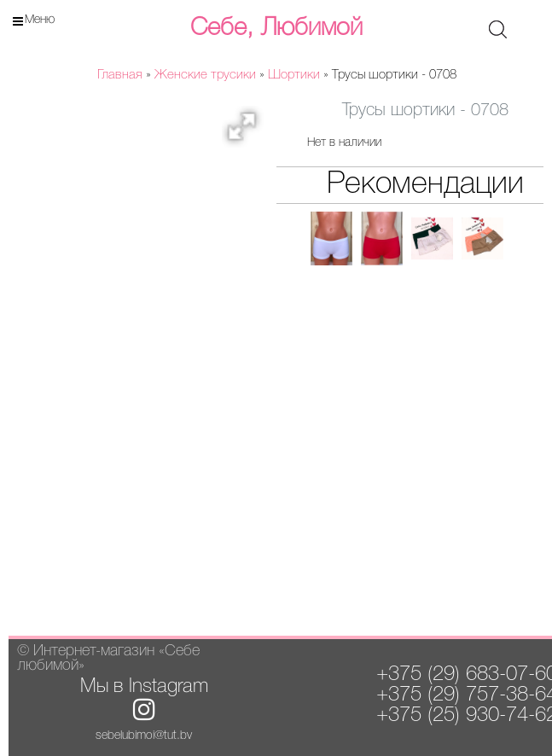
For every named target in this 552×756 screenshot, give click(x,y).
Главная (120, 75)
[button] (247, 131)
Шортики (294, 75)
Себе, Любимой (276, 28)
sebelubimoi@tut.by (144, 736)
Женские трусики (205, 75)
